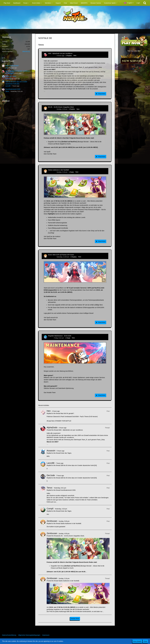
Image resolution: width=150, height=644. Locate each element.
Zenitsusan (52, 109)
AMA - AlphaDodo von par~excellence (17, 71)
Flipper (50, 338)
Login (138, 3)
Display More (75, 619)
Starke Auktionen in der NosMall (58, 170)
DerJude (51, 475)
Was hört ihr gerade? (12, 66)
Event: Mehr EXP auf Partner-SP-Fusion (61, 255)
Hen (7, 68)
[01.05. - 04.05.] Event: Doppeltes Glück (61, 107)
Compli (50, 509)
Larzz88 (8, 86)
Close (145, 641)
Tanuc (7, 91)
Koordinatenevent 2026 (13, 89)
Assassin (8, 78)
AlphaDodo (9, 73)
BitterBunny (26, 51)
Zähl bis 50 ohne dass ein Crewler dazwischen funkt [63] (79, 465)
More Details (137, 641)
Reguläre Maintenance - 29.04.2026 (60, 336)
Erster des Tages (11, 76)
